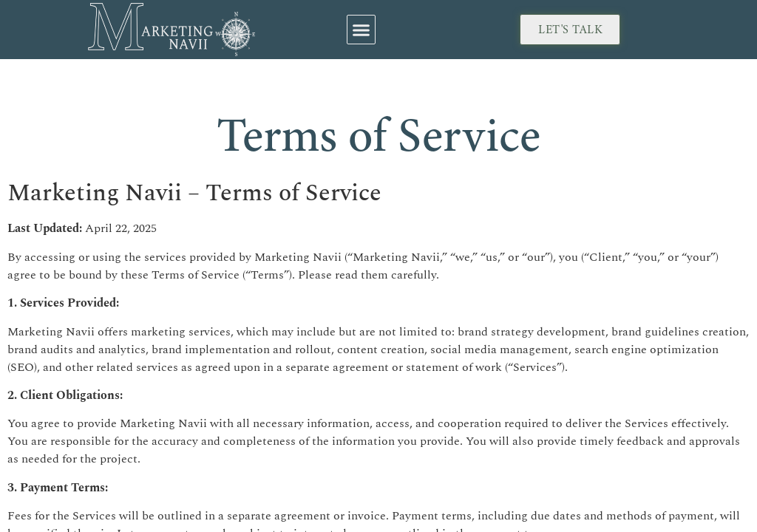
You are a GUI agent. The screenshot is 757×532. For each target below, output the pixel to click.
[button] (361, 30)
